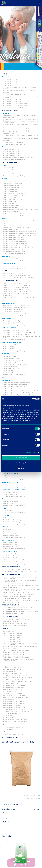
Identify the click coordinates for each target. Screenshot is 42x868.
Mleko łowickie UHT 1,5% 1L (11, 83)
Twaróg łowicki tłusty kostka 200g (16, 289)
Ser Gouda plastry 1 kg (11, 683)
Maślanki (5, 178)
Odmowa (21, 468)
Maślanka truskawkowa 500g (11, 206)
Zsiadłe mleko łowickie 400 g (11, 259)
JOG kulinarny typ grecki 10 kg (14, 701)
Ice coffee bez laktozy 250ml (13, 727)
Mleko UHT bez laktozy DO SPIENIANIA (14, 94)
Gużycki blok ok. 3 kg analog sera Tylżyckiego (19, 572)
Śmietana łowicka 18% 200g (11, 149)
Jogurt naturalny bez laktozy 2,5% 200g (14, 252)
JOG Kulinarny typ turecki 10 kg (14, 705)
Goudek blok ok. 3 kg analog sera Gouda (17, 570)
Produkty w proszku (10, 617)
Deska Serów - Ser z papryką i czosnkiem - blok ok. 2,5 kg (18, 395)
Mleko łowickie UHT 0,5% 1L (11, 85)
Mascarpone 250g (8, 370)
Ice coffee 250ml (9, 729)
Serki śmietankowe (8, 303)
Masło (5, 271)
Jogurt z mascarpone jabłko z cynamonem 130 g (16, 223)
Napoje (5, 724)
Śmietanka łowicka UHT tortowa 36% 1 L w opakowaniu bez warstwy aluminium (20, 116)
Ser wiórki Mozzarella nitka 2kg (12, 522)
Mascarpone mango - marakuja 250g (13, 360)
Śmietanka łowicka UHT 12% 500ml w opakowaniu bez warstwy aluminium (21, 139)
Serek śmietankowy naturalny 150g (13, 312)
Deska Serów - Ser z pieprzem (11, 389)
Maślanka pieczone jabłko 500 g (12, 181)
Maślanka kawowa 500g (10, 201)
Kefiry (4, 165)
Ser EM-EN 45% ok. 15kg (10, 542)
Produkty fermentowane (12, 162)
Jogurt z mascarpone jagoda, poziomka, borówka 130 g (18, 247)
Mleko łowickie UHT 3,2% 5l (12, 633)
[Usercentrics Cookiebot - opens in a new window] (32, 399)
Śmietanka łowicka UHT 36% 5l (14, 652)
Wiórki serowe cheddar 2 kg (11, 535)
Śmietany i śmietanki (10, 111)
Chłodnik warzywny (9, 263)
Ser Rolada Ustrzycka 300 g (11, 501)
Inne (4, 732)
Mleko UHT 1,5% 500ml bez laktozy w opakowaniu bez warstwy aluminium (20, 97)
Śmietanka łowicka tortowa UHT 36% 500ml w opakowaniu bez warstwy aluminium (20, 122)
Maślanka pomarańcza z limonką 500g (13, 195)
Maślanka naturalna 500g (10, 208)
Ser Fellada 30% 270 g (9, 349)
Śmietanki (5, 113)
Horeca (5, 628)
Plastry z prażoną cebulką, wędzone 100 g (18, 610)
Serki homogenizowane (10, 328)
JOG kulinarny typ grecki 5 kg (13, 703)
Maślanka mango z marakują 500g (12, 197)
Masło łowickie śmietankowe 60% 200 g (17, 276)
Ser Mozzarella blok (8, 518)
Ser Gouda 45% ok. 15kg (10, 547)
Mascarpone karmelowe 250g (11, 368)
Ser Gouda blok (7, 476)
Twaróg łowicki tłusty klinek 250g (16, 283)
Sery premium (7, 380)
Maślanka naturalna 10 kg (10, 203)
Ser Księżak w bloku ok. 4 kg (11, 485)
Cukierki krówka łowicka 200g (14, 735)
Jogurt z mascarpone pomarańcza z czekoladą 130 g (17, 227)
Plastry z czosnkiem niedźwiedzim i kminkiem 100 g (21, 612)
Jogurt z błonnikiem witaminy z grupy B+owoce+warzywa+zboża (21, 233)
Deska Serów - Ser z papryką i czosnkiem (14, 387)
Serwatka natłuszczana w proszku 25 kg (14, 108)
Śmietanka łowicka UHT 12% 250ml (13, 142)
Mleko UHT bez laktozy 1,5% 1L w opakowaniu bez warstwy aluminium (19, 91)
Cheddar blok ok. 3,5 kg (10, 533)
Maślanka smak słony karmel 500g (12, 199)
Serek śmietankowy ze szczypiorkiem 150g (15, 314)
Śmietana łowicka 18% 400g (11, 151)
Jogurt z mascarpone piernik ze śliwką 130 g (15, 225)
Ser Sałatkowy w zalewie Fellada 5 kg (16, 711)
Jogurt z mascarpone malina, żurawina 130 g (15, 243)
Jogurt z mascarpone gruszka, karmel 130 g (15, 245)
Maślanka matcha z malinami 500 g (12, 183)
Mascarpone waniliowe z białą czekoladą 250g (16, 364)
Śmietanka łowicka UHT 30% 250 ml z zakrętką (16, 130)
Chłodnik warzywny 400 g (10, 266)
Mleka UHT (6, 77)
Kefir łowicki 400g (8, 172)
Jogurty (5, 218)
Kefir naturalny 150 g (9, 174)
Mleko (5, 74)
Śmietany (5, 147)
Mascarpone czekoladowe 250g (12, 366)
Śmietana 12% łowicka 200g (11, 153)
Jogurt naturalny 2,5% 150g (11, 229)
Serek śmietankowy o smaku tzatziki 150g (15, 308)
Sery (4, 377)
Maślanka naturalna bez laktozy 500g (13, 214)
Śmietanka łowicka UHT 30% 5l (14, 654)
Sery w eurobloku (8, 540)
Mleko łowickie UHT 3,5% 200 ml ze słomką (15, 104)
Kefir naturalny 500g (9, 170)
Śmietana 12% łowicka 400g (11, 155)
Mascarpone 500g (8, 372)
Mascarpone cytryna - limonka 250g (13, 362)
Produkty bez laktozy (11, 574)
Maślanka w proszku (10, 621)
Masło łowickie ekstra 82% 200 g (14, 274)
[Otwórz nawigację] (39, 3)
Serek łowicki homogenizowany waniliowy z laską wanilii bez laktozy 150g (21, 337)
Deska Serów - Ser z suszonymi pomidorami (15, 385)
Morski (4, 508)
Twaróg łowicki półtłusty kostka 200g (17, 291)
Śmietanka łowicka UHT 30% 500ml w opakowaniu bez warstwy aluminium (21, 125)
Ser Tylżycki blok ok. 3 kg (10, 492)
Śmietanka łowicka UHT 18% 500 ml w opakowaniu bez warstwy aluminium (21, 136)
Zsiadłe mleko (7, 256)
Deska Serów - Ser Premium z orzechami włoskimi (17, 383)
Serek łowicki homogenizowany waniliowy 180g (16, 330)
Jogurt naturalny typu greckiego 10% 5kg (15, 237)
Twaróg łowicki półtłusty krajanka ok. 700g (19, 298)
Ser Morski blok (7, 511)
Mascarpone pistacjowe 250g (11, 358)
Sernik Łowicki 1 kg (10, 296)
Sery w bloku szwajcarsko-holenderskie (15, 490)
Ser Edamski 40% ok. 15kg (10, 544)
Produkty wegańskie (10, 605)
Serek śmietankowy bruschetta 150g (13, 310)
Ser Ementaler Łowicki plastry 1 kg (15, 687)
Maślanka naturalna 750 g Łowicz (12, 212)
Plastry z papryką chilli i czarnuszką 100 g (18, 608)
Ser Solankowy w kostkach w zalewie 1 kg (18, 709)
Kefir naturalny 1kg (8, 168)
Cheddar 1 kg (7, 531)
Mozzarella (6, 515)
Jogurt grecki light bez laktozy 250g (13, 250)
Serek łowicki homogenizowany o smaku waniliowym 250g (19, 332)
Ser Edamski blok (8, 478)
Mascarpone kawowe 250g (11, 356)
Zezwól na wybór (21, 463)
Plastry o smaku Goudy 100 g (13, 614)
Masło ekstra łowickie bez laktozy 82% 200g (19, 278)
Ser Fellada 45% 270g (9, 347)
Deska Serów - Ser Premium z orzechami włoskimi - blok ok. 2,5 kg (21, 391)
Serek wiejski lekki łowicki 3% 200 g (13, 323)
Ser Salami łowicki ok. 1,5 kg (11, 494)
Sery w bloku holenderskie (11, 473)
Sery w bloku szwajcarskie (11, 482)
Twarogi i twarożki (10, 280)
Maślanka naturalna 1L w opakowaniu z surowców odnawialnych (21, 210)
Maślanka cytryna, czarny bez (11, 187)
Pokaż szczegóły (31, 452)
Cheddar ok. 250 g (8, 529)
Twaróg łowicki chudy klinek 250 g (15, 287)
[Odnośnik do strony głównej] (4, 3)
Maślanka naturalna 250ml (10, 191)
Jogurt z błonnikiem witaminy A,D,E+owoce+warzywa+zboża (20, 231)
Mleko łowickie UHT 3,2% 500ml (12, 99)
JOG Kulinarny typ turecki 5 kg (14, 707)
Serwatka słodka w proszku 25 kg (15, 623)
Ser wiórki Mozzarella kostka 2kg (12, 520)
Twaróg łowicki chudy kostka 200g (16, 293)
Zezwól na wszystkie (21, 458)
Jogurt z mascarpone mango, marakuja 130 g (15, 241)
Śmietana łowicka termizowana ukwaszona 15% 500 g (18, 158)
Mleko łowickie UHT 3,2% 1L (11, 79)
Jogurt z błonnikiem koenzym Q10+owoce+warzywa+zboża (19, 235)
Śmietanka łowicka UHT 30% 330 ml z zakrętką (16, 128)
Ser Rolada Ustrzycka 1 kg (10, 503)
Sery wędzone (7, 499)
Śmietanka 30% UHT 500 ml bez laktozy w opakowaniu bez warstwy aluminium (19, 133)
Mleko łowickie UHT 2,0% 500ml (12, 102)
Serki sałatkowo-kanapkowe (12, 342)
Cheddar (5, 527)
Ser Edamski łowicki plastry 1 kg (15, 685)
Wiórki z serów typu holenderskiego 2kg (14, 560)
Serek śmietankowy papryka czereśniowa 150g (16, 305)
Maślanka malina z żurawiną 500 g (12, 185)
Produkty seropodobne (12, 567)
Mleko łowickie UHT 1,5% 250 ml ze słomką (15, 106)
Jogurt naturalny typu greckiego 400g (14, 239)
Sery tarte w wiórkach (9, 551)
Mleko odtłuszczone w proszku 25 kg (16, 619)
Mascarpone (6, 354)
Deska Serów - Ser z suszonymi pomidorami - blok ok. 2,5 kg (19, 393)
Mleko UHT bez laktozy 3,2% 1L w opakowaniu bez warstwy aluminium (19, 88)
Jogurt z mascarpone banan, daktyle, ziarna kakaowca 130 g (19, 221)
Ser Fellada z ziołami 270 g (10, 345)
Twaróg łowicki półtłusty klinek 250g (17, 285)
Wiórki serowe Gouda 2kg (10, 554)
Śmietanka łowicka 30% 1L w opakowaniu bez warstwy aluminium (21, 119)
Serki (4, 300)
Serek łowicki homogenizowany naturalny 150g (16, 334)
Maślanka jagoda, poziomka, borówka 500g (15, 193)
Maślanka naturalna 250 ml (10, 189)
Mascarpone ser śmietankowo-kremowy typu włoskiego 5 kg (19, 698)
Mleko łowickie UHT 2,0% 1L (11, 81)
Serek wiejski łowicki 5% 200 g (12, 321)
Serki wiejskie (7, 318)
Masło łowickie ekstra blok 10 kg (15, 696)
